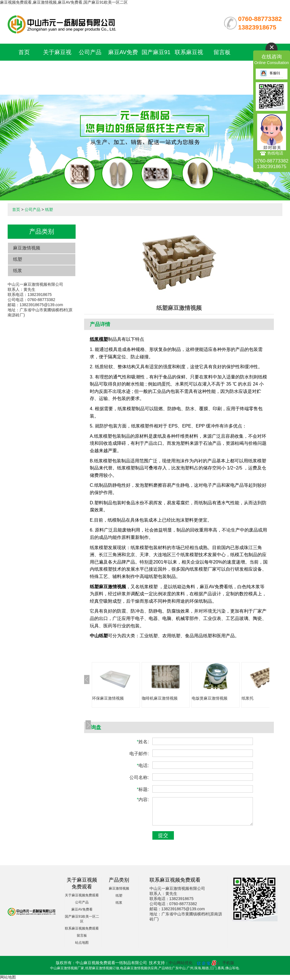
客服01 (270, 73)
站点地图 (82, 943)
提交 (163, 835)
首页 (24, 52)
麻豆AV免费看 (82, 909)
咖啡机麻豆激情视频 (160, 698)
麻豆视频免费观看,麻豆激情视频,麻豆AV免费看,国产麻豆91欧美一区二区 (64, 2)
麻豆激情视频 (27, 248)
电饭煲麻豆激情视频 (210, 698)
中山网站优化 (181, 963)
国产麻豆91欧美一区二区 (156, 69)
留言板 (222, 52)
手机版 (228, 963)
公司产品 (90, 52)
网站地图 (8, 977)
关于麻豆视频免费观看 (82, 895)
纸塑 (49, 209)
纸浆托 (248, 698)
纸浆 (18, 271)
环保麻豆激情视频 (108, 698)
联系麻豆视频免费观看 (82, 928)
